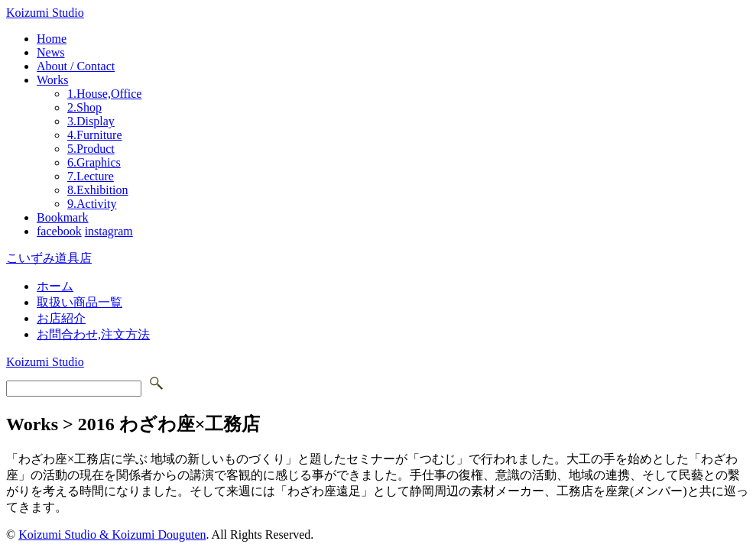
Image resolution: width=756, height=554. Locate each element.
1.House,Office (104, 94)
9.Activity (92, 204)
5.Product (91, 149)
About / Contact (76, 66)
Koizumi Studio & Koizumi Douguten (112, 535)
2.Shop (84, 107)
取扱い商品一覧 (79, 302)
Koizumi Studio (45, 13)
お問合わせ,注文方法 (93, 334)
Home (52, 39)
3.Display (91, 121)
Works (52, 80)
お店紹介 (61, 318)
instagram (109, 231)
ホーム (55, 286)
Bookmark (63, 217)
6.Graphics (94, 162)
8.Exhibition (98, 190)
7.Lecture (91, 176)
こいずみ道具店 (49, 258)
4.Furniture (95, 135)
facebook (59, 231)
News (50, 52)
